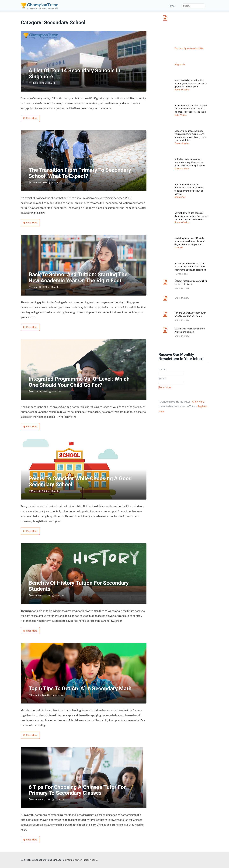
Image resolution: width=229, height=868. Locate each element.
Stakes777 (180, 197)
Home (171, 6)
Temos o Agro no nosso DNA (189, 48)
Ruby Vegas (180, 115)
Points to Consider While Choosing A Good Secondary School (80, 481)
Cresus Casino (182, 143)
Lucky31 (179, 248)
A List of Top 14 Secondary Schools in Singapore (75, 73)
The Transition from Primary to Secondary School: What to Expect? (80, 173)
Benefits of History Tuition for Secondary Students (79, 586)
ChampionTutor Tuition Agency (82, 860)
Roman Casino (182, 90)
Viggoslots (180, 64)
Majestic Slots (182, 169)
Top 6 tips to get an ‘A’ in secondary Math (80, 688)
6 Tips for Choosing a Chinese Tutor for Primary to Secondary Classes (77, 790)
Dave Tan (53, 83)
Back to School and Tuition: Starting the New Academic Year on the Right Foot (78, 277)
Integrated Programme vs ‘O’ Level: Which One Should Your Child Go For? (79, 382)
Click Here (198, 402)
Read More (32, 118)
